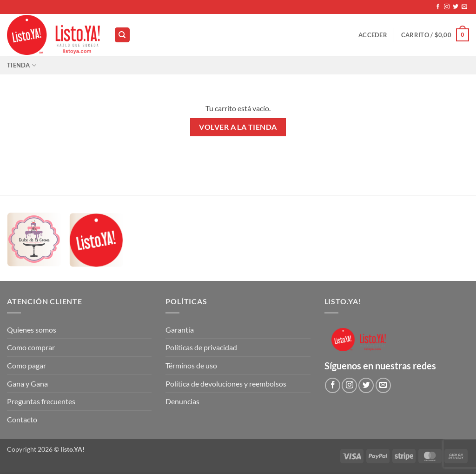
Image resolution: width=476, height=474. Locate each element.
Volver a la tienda (238, 127)
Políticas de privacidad (201, 347)
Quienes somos (32, 330)
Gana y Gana (27, 384)
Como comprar (31, 347)
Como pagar (26, 365)
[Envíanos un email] (464, 7)
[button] (373, 35)
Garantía (180, 330)
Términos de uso (191, 365)
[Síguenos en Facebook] (438, 7)
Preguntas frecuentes (41, 401)
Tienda (22, 65)
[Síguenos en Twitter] (456, 7)
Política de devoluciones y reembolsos (226, 384)
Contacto (22, 419)
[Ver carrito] (435, 35)
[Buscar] (122, 35)
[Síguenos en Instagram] (447, 7)
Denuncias (182, 401)
